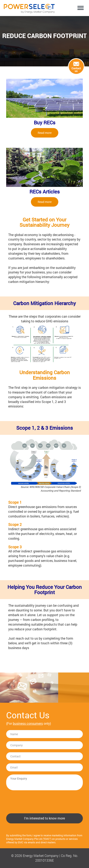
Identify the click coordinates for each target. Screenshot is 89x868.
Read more (45, 133)
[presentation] (37, 801)
